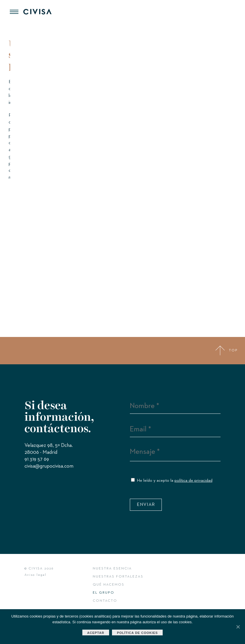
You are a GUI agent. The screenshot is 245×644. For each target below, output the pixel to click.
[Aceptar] (238, 627)
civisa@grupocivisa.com (49, 467)
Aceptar (96, 633)
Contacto (105, 601)
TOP (226, 351)
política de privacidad (193, 480)
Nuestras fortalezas (118, 577)
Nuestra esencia (112, 569)
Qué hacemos (109, 585)
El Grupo (103, 593)
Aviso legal (35, 575)
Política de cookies (137, 633)
